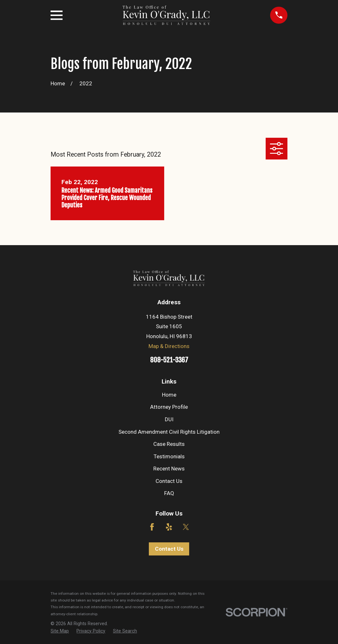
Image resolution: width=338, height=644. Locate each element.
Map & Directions (169, 346)
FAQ (169, 493)
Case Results (169, 444)
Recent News (169, 469)
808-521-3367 (169, 360)
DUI (169, 419)
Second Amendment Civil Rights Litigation (169, 432)
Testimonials (169, 456)
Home (169, 395)
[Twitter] (186, 527)
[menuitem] (60, 631)
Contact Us (169, 481)
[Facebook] (152, 527)
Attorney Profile (169, 407)
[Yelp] (169, 527)
